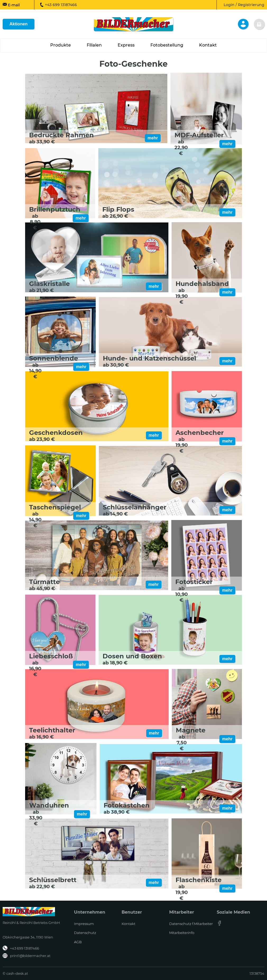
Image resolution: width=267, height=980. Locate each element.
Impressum (84, 924)
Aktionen (19, 24)
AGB (78, 942)
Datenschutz (85, 933)
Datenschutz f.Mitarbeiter (191, 924)
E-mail (11, 5)
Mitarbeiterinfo (182, 933)
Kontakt (128, 924)
